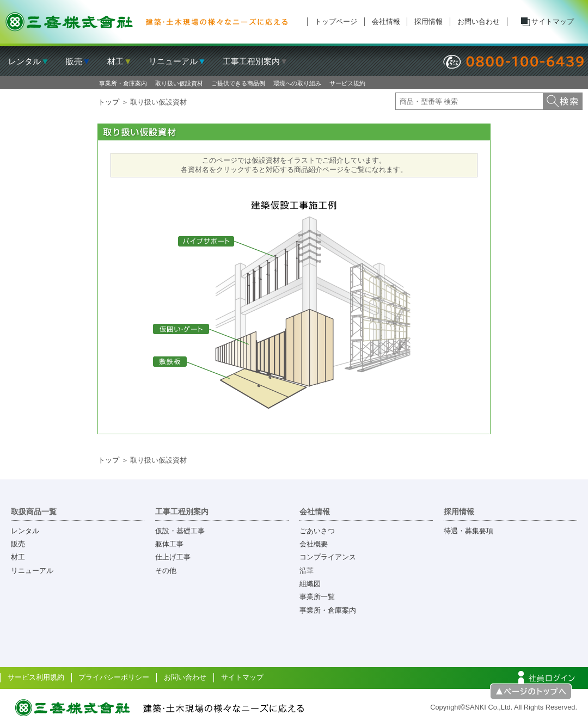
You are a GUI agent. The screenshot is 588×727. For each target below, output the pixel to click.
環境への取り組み (297, 83)
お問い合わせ (479, 21)
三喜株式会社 (147, 22)
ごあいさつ (317, 531)
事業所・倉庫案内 (123, 83)
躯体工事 (169, 544)
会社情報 (386, 21)
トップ (109, 102)
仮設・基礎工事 (180, 531)
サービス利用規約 (36, 677)
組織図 (310, 584)
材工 (18, 557)
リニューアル (32, 571)
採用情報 (428, 21)
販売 (18, 544)
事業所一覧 (317, 597)
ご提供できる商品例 (238, 83)
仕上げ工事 (173, 557)
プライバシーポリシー (114, 677)
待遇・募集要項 (468, 531)
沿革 (307, 571)
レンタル (25, 531)
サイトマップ (553, 21)
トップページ (336, 21)
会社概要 (314, 544)
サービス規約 (347, 83)
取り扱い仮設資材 (179, 83)
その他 (166, 571)
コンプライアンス (328, 557)
